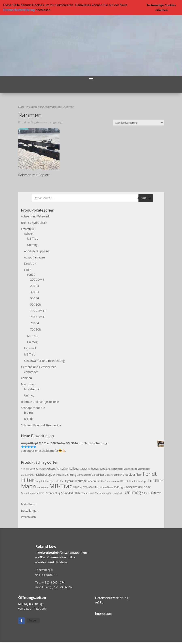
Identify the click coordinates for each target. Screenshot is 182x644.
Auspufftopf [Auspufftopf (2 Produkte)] (117, 469)
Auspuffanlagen (34, 257)
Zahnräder (31, 372)
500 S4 (35, 298)
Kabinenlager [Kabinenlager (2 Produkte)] (141, 481)
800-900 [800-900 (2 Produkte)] (34, 469)
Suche (146, 198)
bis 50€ (29, 419)
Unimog (32, 245)
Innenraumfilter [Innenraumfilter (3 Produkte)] (97, 481)
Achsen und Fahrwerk (35, 216)
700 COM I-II (38, 311)
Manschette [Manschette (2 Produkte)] (43, 487)
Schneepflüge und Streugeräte (41, 425)
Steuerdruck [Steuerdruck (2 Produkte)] (89, 493)
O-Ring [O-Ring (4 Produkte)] (118, 487)
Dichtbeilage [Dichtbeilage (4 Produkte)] (44, 475)
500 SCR (36, 304)
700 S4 (35, 323)
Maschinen (28, 384)
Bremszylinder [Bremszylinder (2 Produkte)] (28, 475)
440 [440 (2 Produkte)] (23, 469)
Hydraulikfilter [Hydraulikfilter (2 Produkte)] (57, 481)
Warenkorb (28, 517)
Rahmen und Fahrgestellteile (40, 401)
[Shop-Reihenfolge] (138, 123)
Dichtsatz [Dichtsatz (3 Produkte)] (58, 475)
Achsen (29, 234)
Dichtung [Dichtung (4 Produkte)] (70, 475)
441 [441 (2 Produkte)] (27, 469)
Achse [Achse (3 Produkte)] (42, 469)
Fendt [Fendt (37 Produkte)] (150, 474)
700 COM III (38, 317)
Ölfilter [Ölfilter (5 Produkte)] (156, 493)
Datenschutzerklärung (19, 10)
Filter (27, 270)
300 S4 (35, 292)
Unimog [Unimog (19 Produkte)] (133, 492)
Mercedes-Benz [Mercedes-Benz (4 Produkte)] (103, 487)
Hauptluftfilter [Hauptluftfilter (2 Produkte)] (42, 481)
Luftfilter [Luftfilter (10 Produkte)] (156, 480)
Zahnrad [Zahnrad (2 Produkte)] (146, 493)
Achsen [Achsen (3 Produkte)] (51, 469)
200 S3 (35, 286)
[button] (52, 10)
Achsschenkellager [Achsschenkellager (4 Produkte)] (67, 468)
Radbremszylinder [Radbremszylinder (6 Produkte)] (137, 487)
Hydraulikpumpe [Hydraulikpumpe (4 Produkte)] (76, 481)
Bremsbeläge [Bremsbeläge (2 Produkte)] (130, 469)
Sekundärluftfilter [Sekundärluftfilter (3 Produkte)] (71, 493)
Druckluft (30, 263)
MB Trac (32, 238)
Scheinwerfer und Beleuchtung (44, 361)
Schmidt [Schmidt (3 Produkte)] (41, 493)
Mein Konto (29, 504)
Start (21, 107)
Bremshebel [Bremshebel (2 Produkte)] (144, 469)
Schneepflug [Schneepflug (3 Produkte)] (53, 493)
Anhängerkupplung (37, 251)
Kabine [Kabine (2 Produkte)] (130, 481)
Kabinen (26, 378)
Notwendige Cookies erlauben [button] (162, 8)
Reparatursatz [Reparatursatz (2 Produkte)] (28, 493)
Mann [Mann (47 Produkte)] (29, 486)
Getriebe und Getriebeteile (39, 367)
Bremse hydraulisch (34, 222)
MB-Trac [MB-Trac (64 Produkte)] (61, 486)
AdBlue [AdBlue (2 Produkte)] (84, 469)
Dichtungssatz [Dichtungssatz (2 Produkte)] (84, 475)
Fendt (31, 274)
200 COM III (38, 279)
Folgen (33, 620)
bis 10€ (29, 413)
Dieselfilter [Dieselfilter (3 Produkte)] (98, 475)
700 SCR (36, 329)
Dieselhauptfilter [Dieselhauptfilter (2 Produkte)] (113, 475)
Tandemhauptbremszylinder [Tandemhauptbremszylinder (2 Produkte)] (110, 493)
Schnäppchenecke (33, 408)
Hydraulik (30, 348)
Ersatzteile (28, 229)
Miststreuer (32, 389)
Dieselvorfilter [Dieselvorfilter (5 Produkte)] (132, 474)
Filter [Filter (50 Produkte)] (28, 480)
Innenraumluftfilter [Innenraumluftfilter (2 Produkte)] (116, 481)
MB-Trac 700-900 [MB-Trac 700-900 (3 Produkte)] (83, 487)
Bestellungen (30, 511)
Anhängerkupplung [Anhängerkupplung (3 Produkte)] (99, 469)
